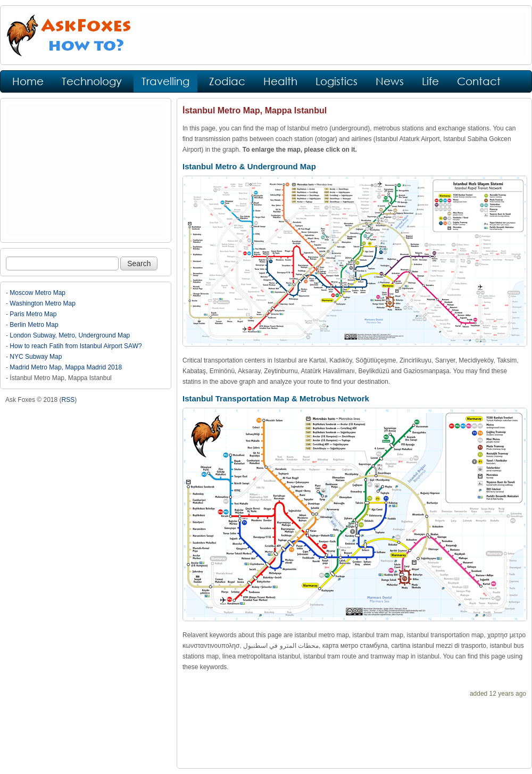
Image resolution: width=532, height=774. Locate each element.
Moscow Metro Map (38, 293)
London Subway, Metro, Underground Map (70, 335)
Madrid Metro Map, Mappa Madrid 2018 (66, 367)
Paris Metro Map (33, 314)
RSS (68, 400)
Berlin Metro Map (34, 325)
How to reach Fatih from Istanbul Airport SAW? (76, 346)
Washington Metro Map (43, 303)
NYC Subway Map (36, 357)
